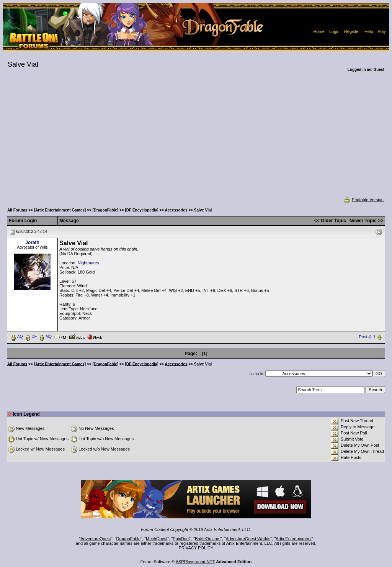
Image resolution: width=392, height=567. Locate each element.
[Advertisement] (196, 139)
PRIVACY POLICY (196, 548)
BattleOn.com (208, 539)
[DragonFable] (105, 210)
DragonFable (129, 539)
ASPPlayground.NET (195, 562)
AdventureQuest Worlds (248, 539)
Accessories (176, 210)
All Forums (17, 210)
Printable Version (363, 200)
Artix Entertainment (294, 539)
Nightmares (88, 263)
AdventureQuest (96, 539)
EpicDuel (181, 539)
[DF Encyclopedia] (141, 210)
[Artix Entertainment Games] (60, 210)
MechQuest (157, 539)
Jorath (32, 243)
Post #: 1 (367, 337)
